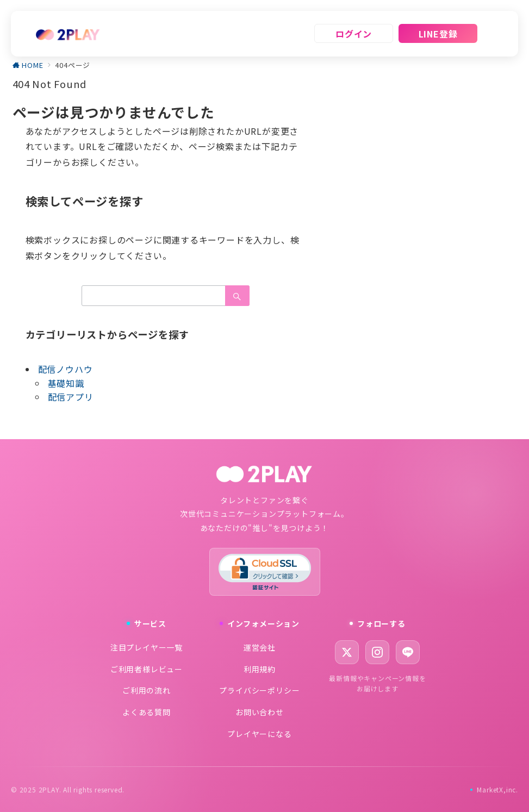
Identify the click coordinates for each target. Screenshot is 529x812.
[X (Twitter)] (347, 652)
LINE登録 (438, 34)
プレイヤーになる (259, 734)
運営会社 (260, 647)
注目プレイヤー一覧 (147, 647)
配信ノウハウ (66, 369)
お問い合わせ (260, 712)
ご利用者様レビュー (147, 669)
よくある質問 (147, 712)
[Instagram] (377, 652)
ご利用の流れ (147, 690)
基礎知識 (66, 383)
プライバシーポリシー (259, 690)
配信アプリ (71, 397)
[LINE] (408, 652)
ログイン (354, 34)
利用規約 (260, 669)
